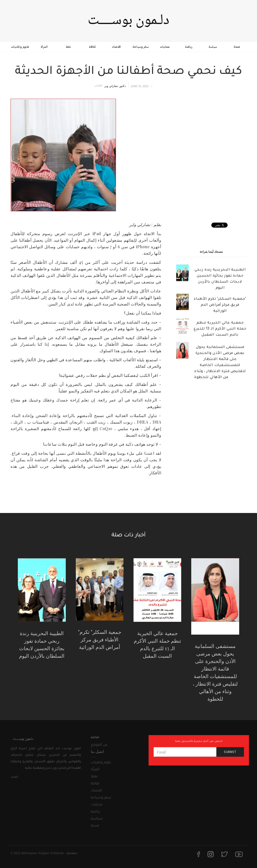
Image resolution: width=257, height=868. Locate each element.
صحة (237, 47)
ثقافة (92, 47)
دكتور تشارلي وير (115, 86)
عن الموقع (99, 745)
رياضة (189, 47)
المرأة (44, 47)
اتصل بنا (97, 751)
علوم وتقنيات (20, 47)
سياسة (213, 47)
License (72, 853)
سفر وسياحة (141, 47)
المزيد (14, 777)
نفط (68, 47)
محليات (165, 47)
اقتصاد (116, 47)
